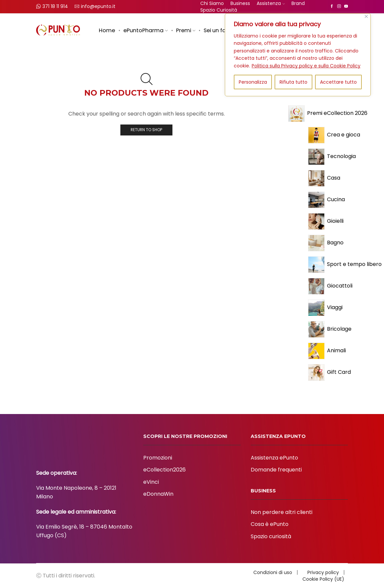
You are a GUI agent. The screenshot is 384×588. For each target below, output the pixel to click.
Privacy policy (323, 572)
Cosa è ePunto (270, 524)
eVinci (151, 482)
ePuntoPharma (146, 30)
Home (107, 30)
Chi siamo (212, 3)
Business (240, 3)
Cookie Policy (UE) (323, 579)
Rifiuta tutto (293, 82)
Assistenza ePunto (274, 458)
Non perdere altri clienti (282, 512)
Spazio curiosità (219, 10)
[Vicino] (366, 16)
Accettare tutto (338, 82)
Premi (186, 30)
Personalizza (253, 82)
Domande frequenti (276, 470)
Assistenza (271, 3)
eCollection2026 (164, 470)
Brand (298, 3)
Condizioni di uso (273, 572)
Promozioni (158, 458)
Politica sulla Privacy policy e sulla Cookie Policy (306, 66)
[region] (298, 55)
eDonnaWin (158, 494)
